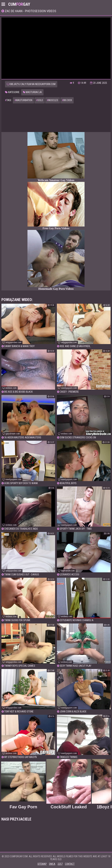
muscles (53, 100)
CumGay (19, 4)
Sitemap (42, 864)
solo (40, 100)
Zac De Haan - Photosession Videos (30, 11)
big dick (67, 100)
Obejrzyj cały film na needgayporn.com (31, 84)
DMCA (52, 864)
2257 (60, 864)
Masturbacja (32, 92)
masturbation (23, 100)
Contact (70, 864)
